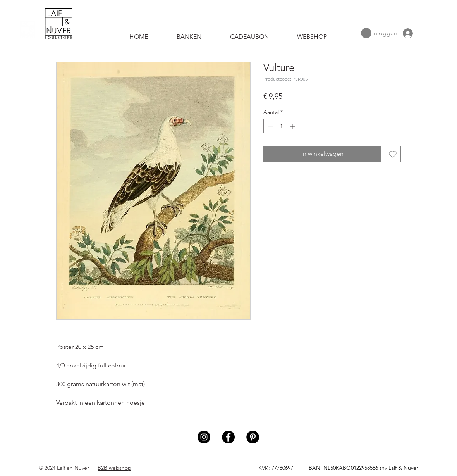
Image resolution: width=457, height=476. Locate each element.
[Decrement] (269, 126)
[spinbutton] (281, 126)
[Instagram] (204, 437)
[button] (366, 33)
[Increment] (293, 126)
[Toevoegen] (393, 154)
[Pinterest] (253, 437)
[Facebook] (228, 437)
